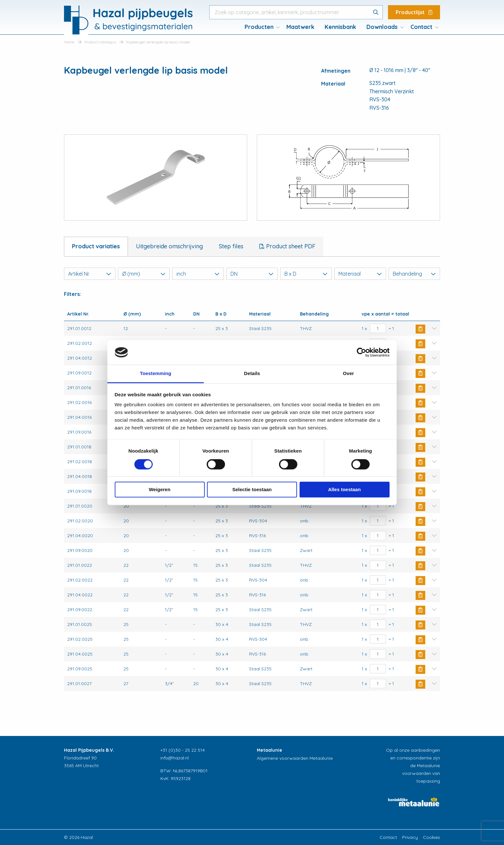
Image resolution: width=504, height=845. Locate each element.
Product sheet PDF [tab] (290, 246)
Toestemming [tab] (156, 374)
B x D (306, 274)
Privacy (410, 837)
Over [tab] (349, 374)
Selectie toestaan (252, 490)
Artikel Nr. (90, 274)
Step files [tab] (231, 246)
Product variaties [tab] (96, 246)
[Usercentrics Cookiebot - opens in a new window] (361, 352)
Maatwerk (300, 27)
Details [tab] (252, 374)
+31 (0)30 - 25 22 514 (183, 750)
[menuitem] (260, 27)
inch (198, 274)
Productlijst (414, 12)
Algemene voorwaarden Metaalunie (295, 758)
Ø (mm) (144, 274)
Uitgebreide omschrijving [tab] (169, 246)
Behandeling (414, 274)
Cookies (432, 837)
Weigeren (160, 490)
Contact (421, 27)
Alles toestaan (345, 490)
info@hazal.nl (175, 758)
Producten (259, 27)
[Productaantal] (378, 328)
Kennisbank (340, 27)
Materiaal (360, 274)
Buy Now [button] (420, 329)
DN (252, 274)
